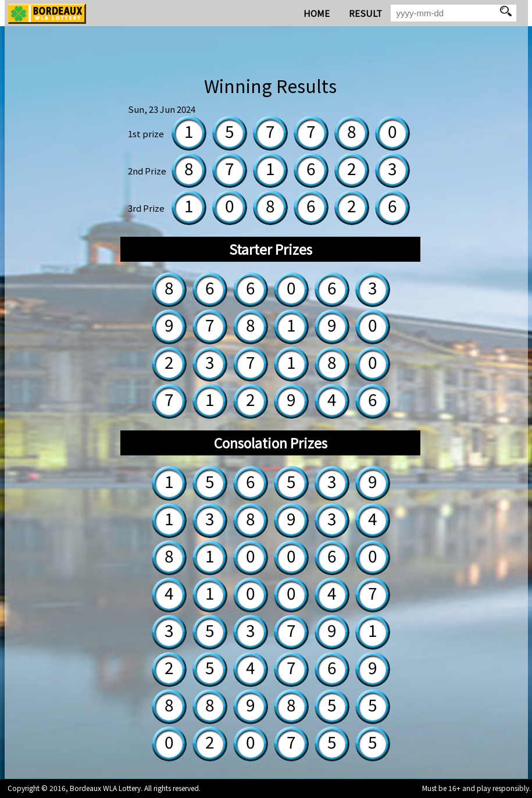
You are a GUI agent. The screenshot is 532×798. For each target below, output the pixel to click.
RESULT (365, 13)
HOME (317, 13)
